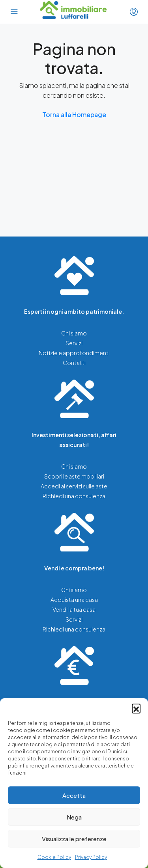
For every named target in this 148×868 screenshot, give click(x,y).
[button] (136, 708)
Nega (74, 817)
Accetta (74, 795)
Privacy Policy (91, 857)
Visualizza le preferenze (74, 839)
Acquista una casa (74, 600)
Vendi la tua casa (74, 609)
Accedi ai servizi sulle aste (74, 486)
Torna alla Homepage (74, 115)
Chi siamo (74, 333)
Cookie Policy (54, 857)
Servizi (74, 343)
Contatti (74, 363)
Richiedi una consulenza (74, 496)
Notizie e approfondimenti (74, 353)
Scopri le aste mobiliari (74, 476)
